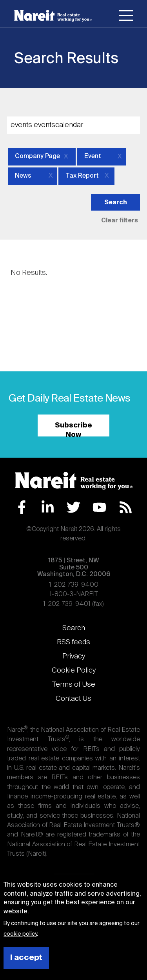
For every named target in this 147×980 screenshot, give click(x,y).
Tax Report (82, 176)
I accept (26, 958)
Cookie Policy (74, 671)
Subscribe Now (73, 429)
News (23, 176)
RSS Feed (126, 507)
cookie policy (20, 934)
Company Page (37, 156)
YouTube (99, 507)
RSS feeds (73, 642)
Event (93, 156)
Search (74, 628)
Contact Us (73, 699)
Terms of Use (74, 685)
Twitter (73, 507)
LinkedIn (48, 507)
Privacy (74, 656)
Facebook (22, 507)
